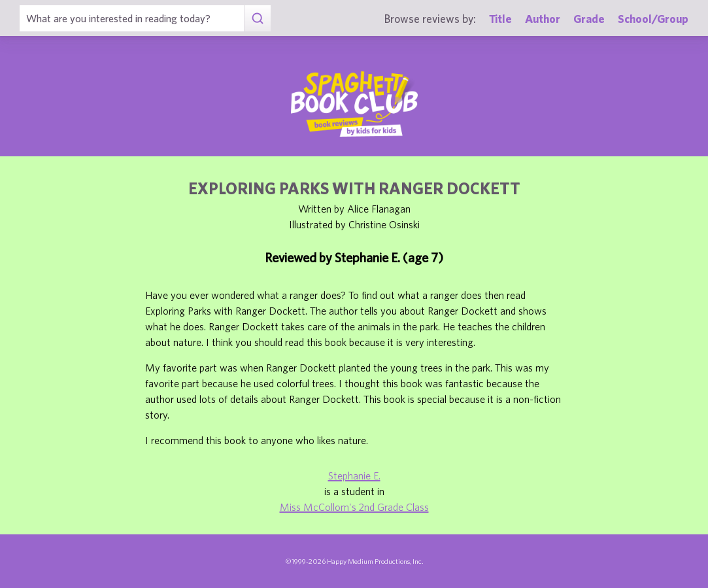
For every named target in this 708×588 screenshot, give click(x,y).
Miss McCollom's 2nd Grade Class (354, 507)
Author (543, 19)
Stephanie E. (354, 476)
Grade (589, 19)
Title (500, 19)
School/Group (653, 19)
